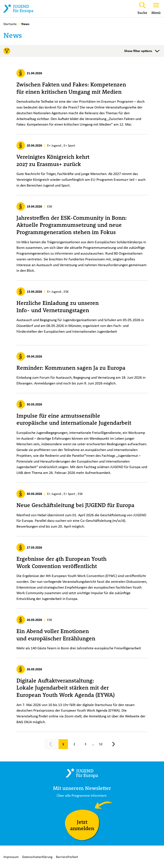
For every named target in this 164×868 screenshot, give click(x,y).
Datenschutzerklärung (37, 857)
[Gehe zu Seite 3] (85, 744)
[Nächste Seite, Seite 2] (114, 744)
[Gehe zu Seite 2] (74, 744)
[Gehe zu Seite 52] (101, 744)
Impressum (11, 857)
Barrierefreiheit (67, 857)
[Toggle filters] (82, 51)
